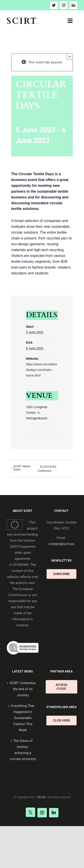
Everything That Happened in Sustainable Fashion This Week (23, 718)
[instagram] (64, 5)
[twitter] (54, 5)
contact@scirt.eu (61, 544)
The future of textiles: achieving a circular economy (23, 750)
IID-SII (42, 797)
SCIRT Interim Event (22, 468)
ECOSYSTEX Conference (47, 469)
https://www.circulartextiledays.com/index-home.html (42, 370)
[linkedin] (73, 5)
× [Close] (70, 57)
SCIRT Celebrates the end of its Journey (23, 689)
